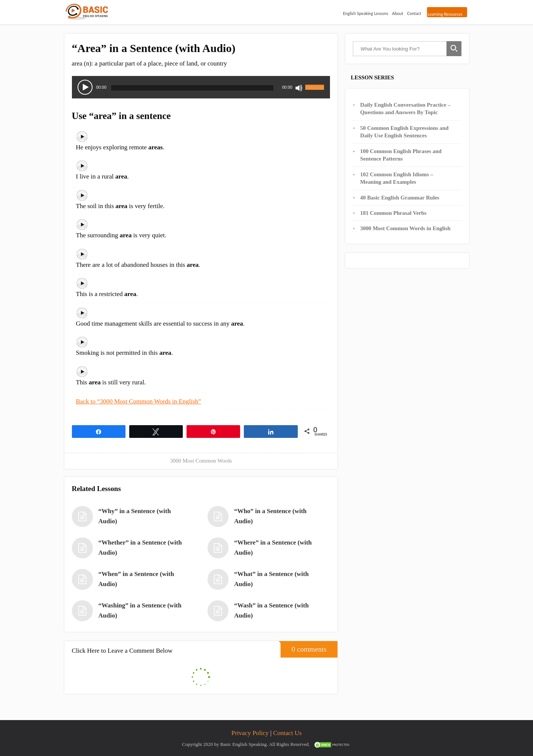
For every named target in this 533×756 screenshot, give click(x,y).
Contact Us (287, 733)
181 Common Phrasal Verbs (393, 213)
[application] (201, 87)
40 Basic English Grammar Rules (400, 198)
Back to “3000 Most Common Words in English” (139, 401)
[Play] (85, 87)
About (398, 13)
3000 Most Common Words (201, 461)
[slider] (192, 88)
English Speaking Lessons (366, 13)
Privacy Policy (250, 733)
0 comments (304, 647)
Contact (414, 13)
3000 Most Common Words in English (405, 228)
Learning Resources (445, 14)
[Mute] (299, 88)
